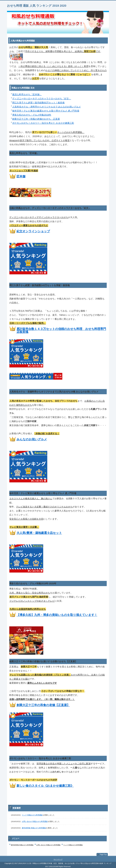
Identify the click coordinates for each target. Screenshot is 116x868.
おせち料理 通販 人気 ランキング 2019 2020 (37, 6)
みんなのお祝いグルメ (32, 439)
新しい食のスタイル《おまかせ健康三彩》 (45, 786)
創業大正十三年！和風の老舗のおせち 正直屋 (36, 119)
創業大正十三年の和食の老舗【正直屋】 (43, 705)
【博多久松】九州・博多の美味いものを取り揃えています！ (57, 615)
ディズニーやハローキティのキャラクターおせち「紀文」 (42, 99)
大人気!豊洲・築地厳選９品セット (39, 533)
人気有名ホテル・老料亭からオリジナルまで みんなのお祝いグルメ (47, 107)
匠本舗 (21, 176)
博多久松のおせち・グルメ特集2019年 (32, 115)
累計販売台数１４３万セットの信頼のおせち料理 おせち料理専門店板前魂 (61, 330)
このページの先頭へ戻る (102, 854)
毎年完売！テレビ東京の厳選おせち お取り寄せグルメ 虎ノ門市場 (46, 111)
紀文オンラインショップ (33, 231)
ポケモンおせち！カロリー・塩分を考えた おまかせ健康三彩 (43, 123)
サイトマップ (58, 859)
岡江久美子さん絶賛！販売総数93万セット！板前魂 (38, 103)
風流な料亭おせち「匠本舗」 (27, 94)
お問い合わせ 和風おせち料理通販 (35, 821)
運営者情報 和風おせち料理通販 (34, 828)
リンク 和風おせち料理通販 (32, 815)
